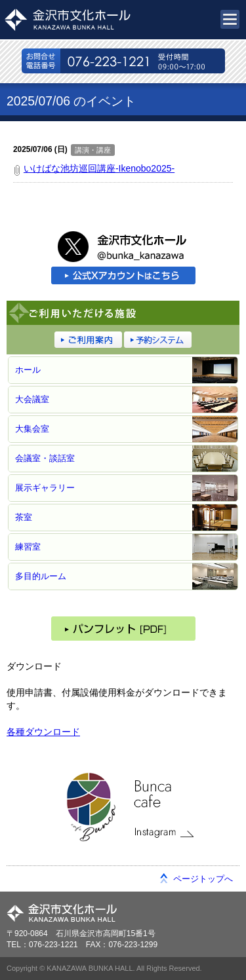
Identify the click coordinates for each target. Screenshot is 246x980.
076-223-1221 (123, 61)
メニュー (230, 19)
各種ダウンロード (43, 732)
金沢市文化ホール (79, 20)
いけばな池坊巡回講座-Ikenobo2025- (99, 168)
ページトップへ (203, 879)
